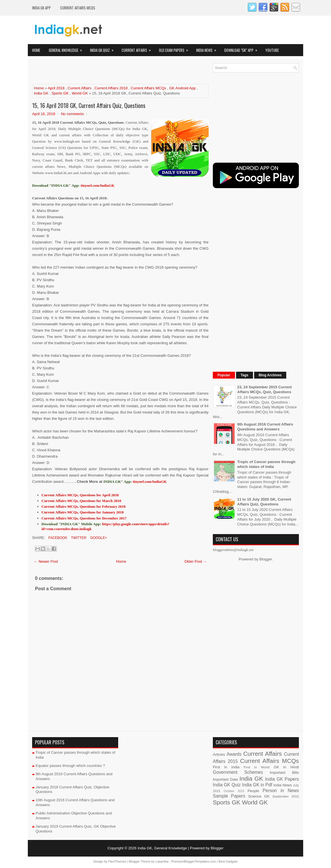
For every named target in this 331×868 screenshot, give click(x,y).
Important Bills (284, 772)
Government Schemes (238, 772)
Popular (224, 375)
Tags (245, 375)
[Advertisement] (99, 72)
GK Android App (183, 88)
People (253, 791)
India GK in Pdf (257, 785)
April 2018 (56, 88)
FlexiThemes (117, 861)
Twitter (78, 538)
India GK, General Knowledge (162, 848)
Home (36, 50)
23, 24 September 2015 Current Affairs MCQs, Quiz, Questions (264, 389)
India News (208, 49)
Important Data (225, 779)
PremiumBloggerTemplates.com (194, 861)
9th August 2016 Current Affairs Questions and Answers (265, 427)
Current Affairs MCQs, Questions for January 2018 (83, 512)
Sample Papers (229, 796)
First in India (226, 767)
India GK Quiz (104, 49)
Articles (219, 754)
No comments (72, 114)
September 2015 (286, 796)
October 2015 (234, 791)
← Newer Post (46, 561)
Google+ (98, 538)
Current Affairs (138, 49)
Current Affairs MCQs (78, 8)
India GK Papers (282, 779)
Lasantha (162, 861)
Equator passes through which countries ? (70, 766)
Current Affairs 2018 (111, 88)
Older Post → (196, 561)
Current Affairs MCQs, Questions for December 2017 (84, 518)
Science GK (259, 796)
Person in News (281, 791)
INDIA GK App (41, 8)
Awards (234, 754)
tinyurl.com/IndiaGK (150, 482)
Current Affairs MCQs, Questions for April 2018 (80, 495)
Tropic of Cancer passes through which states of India (266, 464)
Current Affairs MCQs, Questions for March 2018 (81, 501)
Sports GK (60, 93)
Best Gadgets (228, 861)
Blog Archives (270, 375)
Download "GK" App (243, 49)
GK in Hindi (286, 767)
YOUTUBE (272, 50)
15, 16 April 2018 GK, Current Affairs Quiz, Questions (89, 105)
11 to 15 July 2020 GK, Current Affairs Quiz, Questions (264, 502)
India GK (41, 93)
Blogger (266, 559)
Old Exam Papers (175, 49)
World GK (80, 93)
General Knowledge (67, 49)
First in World (257, 767)
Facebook (57, 538)
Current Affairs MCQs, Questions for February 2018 (84, 506)
